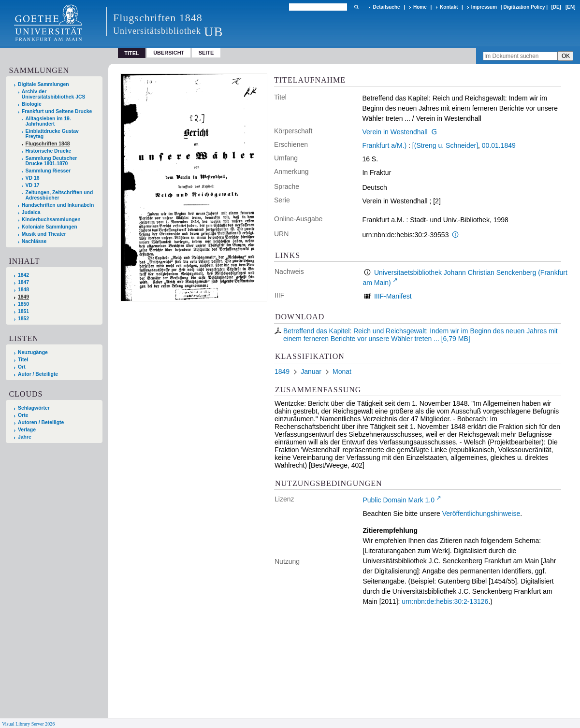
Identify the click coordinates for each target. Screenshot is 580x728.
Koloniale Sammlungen (50, 227)
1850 (23, 304)
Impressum (484, 7)
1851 (23, 311)
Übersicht (169, 53)
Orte (23, 415)
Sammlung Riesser (48, 171)
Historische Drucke (49, 151)
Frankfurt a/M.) (384, 145)
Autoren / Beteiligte (41, 422)
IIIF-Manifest (393, 296)
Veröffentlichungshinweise (481, 514)
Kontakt (449, 7)
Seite (206, 53)
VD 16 (33, 178)
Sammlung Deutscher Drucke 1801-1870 (51, 161)
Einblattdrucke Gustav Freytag (52, 134)
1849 (23, 297)
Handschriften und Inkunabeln (58, 205)
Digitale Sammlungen (43, 84)
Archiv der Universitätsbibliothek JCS (54, 94)
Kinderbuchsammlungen (51, 220)
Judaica (31, 212)
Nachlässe (34, 241)
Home (420, 7)
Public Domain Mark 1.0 (399, 500)
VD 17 (33, 185)
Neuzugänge (33, 352)
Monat (342, 371)
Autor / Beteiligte (38, 374)
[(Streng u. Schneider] (445, 145)
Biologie (32, 104)
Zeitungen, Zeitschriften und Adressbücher (59, 195)
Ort (22, 367)
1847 (23, 282)
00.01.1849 (499, 145)
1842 (23, 275)
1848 (23, 290)
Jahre (25, 437)
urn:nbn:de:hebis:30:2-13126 (445, 601)
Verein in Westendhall (395, 132)
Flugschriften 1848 (48, 144)
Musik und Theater (44, 234)
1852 (23, 319)
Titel (23, 360)
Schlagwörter (34, 408)
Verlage (27, 430)
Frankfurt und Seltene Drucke (57, 111)
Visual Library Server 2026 (28, 724)
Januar (311, 371)
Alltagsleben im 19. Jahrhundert (48, 121)
